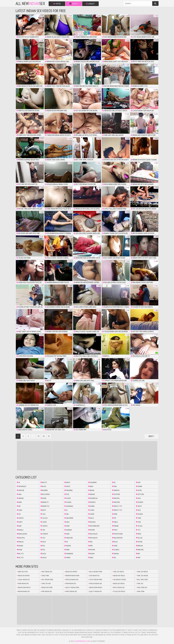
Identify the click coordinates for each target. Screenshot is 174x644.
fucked (68, 498)
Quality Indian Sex (95, 591)
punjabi (115, 526)
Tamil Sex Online (142, 576)
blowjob (44, 490)
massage (92, 522)
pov (114, 518)
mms (90, 546)
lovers (91, 514)
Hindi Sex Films (22, 572)
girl (67, 514)
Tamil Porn (45, 576)
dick (43, 550)
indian (91, 490)
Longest (90, 4)
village (139, 538)
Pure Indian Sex (46, 591)
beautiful (21, 538)
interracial (93, 498)
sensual (116, 554)
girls (67, 522)
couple (44, 522)
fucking (68, 502)
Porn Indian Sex (70, 584)
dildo (43, 554)
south (139, 506)
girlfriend (69, 518)
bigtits (44, 482)
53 (39, 436)
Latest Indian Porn (95, 580)
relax (115, 542)
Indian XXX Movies (23, 576)
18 (18, 482)
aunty (20, 522)
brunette (45, 502)
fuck (67, 494)
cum (43, 530)
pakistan (116, 498)
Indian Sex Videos (118, 584)
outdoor (116, 494)
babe (19, 526)
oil (114, 482)
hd (66, 542)
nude (91, 558)
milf (90, 542)
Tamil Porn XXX (142, 587)
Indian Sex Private (71, 572)
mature (92, 530)
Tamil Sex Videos (118, 572)
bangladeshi (22, 534)
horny (67, 558)
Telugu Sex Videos (119, 591)
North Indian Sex (71, 591)
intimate (92, 502)
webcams (140, 550)
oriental (116, 490)
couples (44, 526)
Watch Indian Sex (118, 587)
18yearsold (22, 486)
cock (43, 514)
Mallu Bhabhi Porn (95, 572)
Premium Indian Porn (72, 576)
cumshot (44, 534)
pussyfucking (117, 534)
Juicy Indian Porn (47, 580)
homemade (69, 554)
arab (19, 502)
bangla (20, 530)
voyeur (139, 542)
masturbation (94, 526)
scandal (116, 550)
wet (138, 554)
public (115, 522)
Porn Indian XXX (23, 584)
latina (91, 510)
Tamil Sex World (142, 572)
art (19, 506)
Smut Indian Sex (46, 572)
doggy (44, 558)
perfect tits (117, 506)
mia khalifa (93, 534)
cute (43, 538)
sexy (138, 482)
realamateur (117, 538)
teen (138, 522)
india (91, 486)
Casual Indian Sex (23, 580)
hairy (67, 526)
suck (138, 510)
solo (138, 498)
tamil (139, 518)
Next (151, 436)
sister (139, 490)
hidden (68, 546)
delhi (43, 542)
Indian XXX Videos (119, 576)
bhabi (19, 550)
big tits (20, 554)
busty (43, 510)
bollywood (45, 494)
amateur (20, 490)
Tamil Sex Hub (46, 584)
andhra (20, 498)
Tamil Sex (140, 584)
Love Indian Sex (94, 576)
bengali (20, 542)
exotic (67, 486)
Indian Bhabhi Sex (23, 591)
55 (49, 436)
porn (115, 514)
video (139, 534)
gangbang (69, 506)
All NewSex (30, 3)
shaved (139, 486)
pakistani (116, 502)
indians (92, 494)
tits (138, 530)
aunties (20, 518)
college (44, 518)
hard (67, 534)
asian (19, 510)
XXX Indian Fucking (119, 580)
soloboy (140, 502)
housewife (93, 482)
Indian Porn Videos (24, 587)
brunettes (45, 506)
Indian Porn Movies (95, 587)
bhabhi (20, 546)
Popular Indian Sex (95, 584)
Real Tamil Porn (142, 580)
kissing (91, 506)
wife (138, 558)
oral (115, 486)
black (43, 486)
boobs (43, 498)
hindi (67, 550)
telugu (139, 526)
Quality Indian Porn (72, 587)
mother (92, 550)
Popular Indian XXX (71, 580)
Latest (74, 4)
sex (114, 558)
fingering (69, 490)
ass (19, 514)
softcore (140, 494)
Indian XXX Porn (46, 587)
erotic (67, 482)
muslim (91, 554)
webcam (139, 546)
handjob (68, 530)
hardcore (69, 538)
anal (19, 494)
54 (44, 436)
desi (43, 546)
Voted (57, 4)
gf (66, 510)
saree (115, 546)
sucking (139, 514)
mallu (91, 518)
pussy (115, 530)
